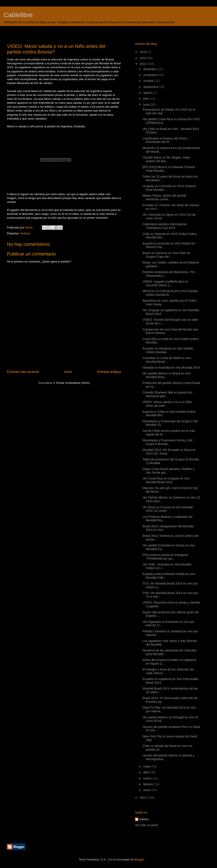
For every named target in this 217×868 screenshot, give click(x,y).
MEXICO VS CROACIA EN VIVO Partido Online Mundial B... (170, 293)
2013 (144, 798)
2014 (144, 64)
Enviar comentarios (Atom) (73, 383)
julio (146, 99)
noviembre (151, 75)
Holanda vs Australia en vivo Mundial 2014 (171, 368)
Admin (144, 819)
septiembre (151, 87)
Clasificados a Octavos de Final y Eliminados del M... (165, 140)
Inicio (68, 372)
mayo (147, 766)
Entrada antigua (109, 372)
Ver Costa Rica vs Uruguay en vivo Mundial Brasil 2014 (166, 480)
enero (148, 790)
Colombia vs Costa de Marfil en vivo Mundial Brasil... (167, 360)
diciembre (150, 69)
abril (146, 772)
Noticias (25, 233)
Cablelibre (18, 15)
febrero (148, 784)
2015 (144, 58)
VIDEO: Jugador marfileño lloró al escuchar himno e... (165, 283)
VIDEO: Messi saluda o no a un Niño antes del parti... (167, 404)
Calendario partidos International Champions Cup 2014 (164, 226)
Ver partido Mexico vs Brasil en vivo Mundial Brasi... (167, 375)
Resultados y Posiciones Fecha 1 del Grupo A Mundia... (168, 442)
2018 (144, 52)
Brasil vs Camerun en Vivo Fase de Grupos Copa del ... (166, 255)
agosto (148, 93)
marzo (148, 778)
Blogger (139, 859)
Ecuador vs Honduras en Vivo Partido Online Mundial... (168, 350)
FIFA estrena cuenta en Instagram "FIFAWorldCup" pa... (165, 557)
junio (147, 105)
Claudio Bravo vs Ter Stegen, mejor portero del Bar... (166, 159)
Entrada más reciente (23, 372)
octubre (149, 81)
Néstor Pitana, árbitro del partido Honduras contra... (164, 197)
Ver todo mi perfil (146, 825)
